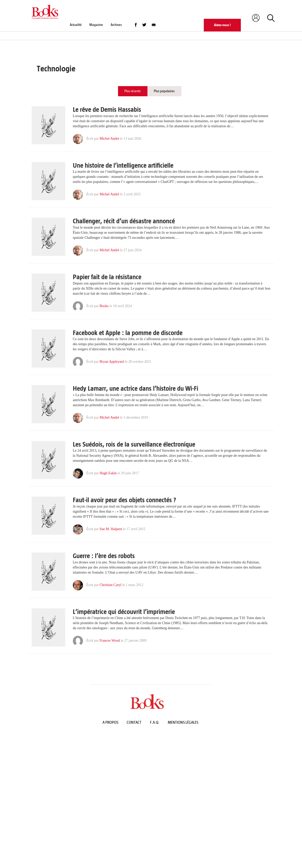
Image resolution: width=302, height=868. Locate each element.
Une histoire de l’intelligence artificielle (123, 166)
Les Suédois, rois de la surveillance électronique (134, 445)
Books (104, 306)
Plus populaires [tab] (164, 91)
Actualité (76, 25)
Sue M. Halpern (111, 529)
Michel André (109, 139)
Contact (134, 722)
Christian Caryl (110, 585)
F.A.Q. (155, 722)
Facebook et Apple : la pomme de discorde (128, 333)
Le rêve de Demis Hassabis (107, 110)
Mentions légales (183, 722)
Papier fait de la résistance (107, 277)
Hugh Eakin (108, 473)
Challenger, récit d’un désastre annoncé (124, 221)
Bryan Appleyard (112, 362)
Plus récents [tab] (132, 91)
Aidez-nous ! (222, 25)
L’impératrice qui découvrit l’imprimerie (124, 612)
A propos (110, 722)
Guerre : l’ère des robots (104, 556)
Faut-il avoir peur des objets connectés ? (124, 500)
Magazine (96, 25)
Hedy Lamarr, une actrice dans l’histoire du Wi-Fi (136, 389)
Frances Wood (110, 641)
